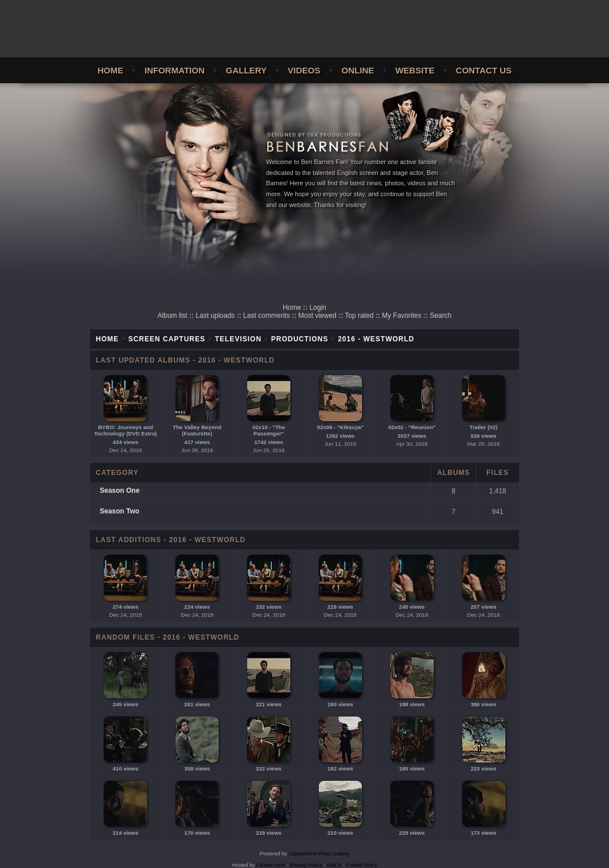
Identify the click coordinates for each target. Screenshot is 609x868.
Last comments (266, 316)
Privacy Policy (306, 865)
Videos (304, 70)
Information (175, 70)
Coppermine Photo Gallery (319, 854)
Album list (173, 316)
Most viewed (317, 316)
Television (238, 339)
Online (358, 70)
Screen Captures (167, 339)
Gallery (246, 70)
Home (110, 70)
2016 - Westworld (376, 339)
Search (440, 316)
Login (318, 308)
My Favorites (402, 316)
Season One (120, 491)
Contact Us (484, 70)
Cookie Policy (362, 865)
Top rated (359, 316)
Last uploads (215, 316)
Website (415, 70)
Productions (300, 339)
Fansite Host (271, 865)
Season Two (120, 511)
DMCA (334, 865)
